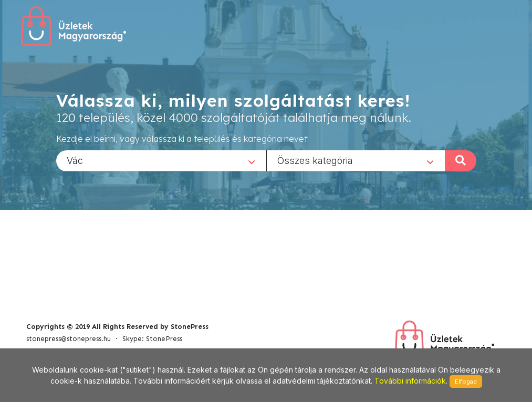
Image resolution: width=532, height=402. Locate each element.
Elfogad (466, 382)
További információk (410, 381)
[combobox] (161, 160)
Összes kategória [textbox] (315, 160)
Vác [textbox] (75, 160)
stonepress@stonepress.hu (69, 339)
